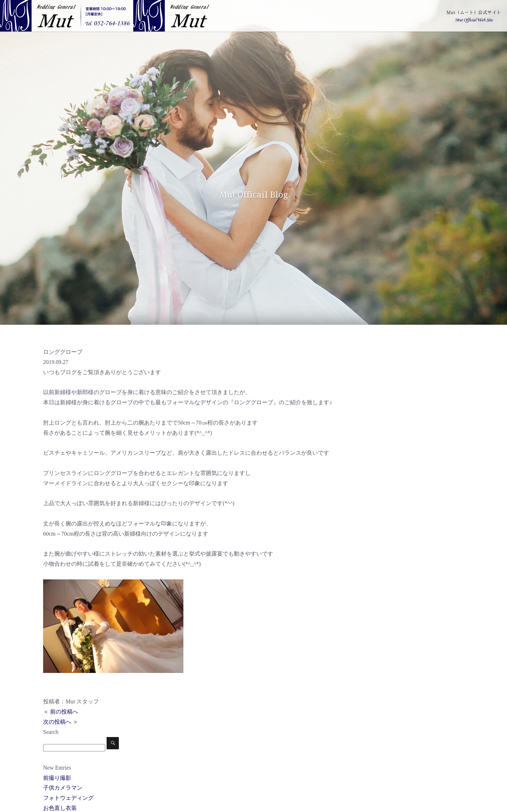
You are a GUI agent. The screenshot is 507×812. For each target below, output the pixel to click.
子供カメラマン (63, 788)
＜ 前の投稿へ (61, 712)
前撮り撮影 (57, 778)
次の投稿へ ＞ (61, 722)
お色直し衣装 (60, 808)
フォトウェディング (68, 798)
